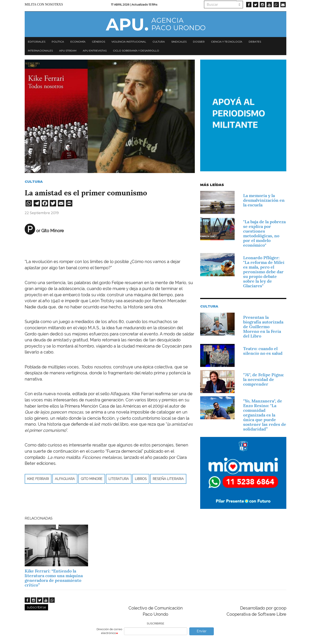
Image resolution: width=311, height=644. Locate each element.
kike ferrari (38, 479)
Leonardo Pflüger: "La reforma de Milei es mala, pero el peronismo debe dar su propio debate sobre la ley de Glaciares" (264, 272)
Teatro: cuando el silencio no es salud (263, 351)
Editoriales (37, 42)
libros (141, 479)
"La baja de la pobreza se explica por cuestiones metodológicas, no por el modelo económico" (264, 233)
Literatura (119, 479)
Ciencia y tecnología (227, 42)
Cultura (159, 42)
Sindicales (179, 42)
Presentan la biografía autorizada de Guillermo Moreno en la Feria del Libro (263, 327)
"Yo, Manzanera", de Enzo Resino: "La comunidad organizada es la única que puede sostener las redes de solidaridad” (265, 415)
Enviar (202, 631)
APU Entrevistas (95, 51)
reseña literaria (168, 479)
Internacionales (40, 51)
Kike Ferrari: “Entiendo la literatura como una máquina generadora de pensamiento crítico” (54, 578)
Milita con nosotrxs (44, 4)
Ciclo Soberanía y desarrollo (136, 51)
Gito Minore (92, 479)
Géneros (98, 42)
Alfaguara (65, 479)
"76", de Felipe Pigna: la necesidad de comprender (264, 379)
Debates (255, 42)
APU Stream (68, 51)
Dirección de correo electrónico (109, 631)
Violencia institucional (129, 42)
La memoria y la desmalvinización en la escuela (264, 200)
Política (58, 42)
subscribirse (36, 607)
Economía (78, 42)
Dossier (199, 42)
